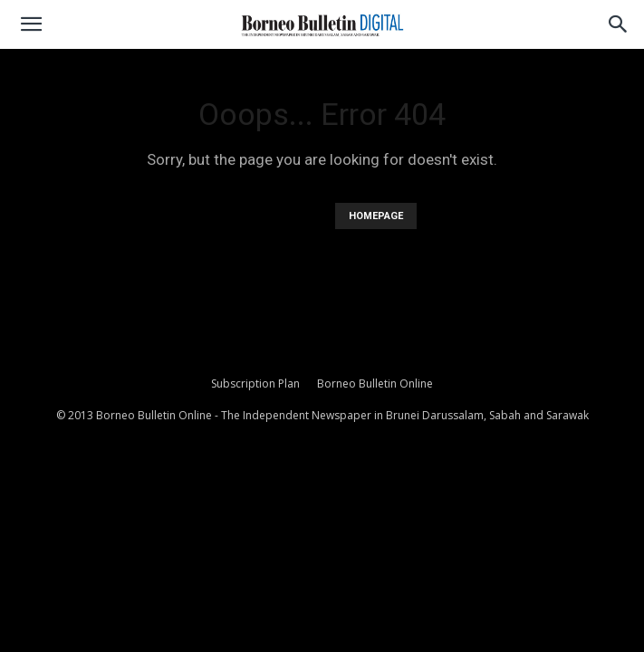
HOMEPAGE (376, 216)
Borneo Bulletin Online (375, 384)
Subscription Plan (255, 384)
